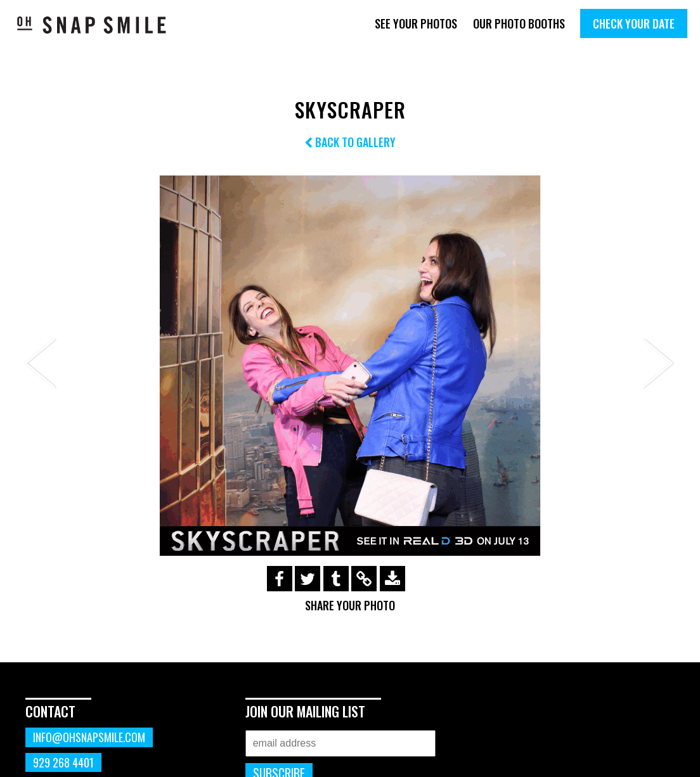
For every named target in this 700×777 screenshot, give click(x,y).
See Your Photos (416, 23)
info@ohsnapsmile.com (89, 737)
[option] (350, 366)
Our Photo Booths (519, 23)
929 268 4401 (63, 762)
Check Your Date (634, 23)
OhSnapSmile (92, 25)
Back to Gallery (350, 142)
